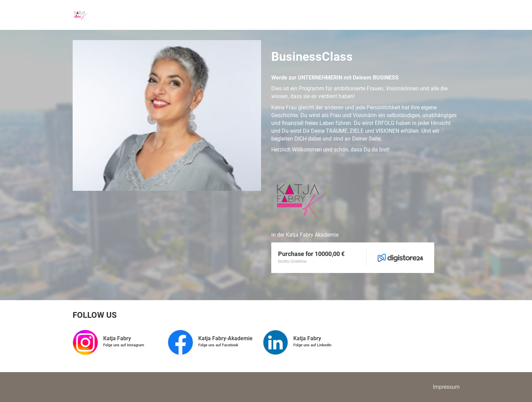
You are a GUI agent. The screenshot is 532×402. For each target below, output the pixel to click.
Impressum (446, 387)
